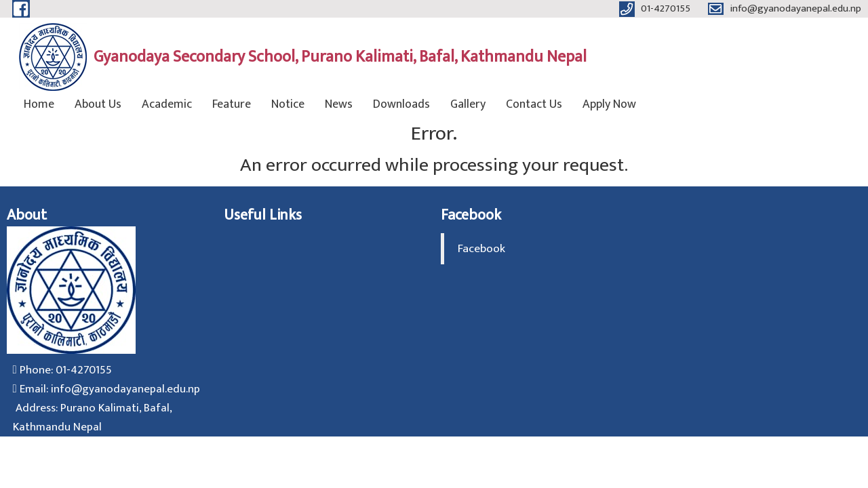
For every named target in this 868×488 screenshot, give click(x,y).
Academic (167, 104)
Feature (232, 104)
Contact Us (534, 104)
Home (39, 104)
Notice (288, 104)
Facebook (481, 248)
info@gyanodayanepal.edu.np (125, 389)
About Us (98, 104)
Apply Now (609, 104)
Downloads (401, 104)
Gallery (468, 104)
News (339, 104)
